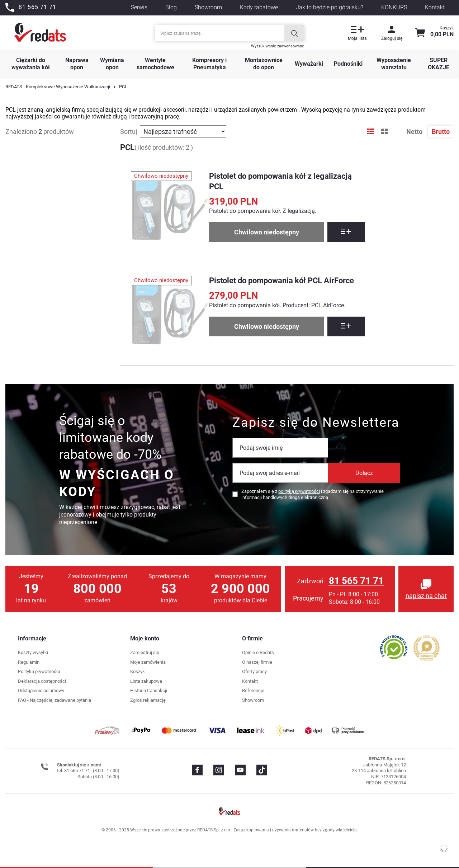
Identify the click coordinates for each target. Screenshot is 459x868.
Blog (171, 7)
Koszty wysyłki (33, 652)
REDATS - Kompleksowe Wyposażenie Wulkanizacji (58, 87)
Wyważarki (309, 64)
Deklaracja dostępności (42, 681)
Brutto (441, 132)
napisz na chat (426, 596)
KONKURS (394, 7)
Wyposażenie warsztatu (394, 64)
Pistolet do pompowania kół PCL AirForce (281, 281)
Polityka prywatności (39, 671)
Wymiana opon (112, 64)
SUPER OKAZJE (439, 64)
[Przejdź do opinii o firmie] (394, 647)
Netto (415, 132)
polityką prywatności (299, 491)
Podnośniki (348, 64)
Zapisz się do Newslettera (316, 423)
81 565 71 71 (356, 581)
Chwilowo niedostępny (267, 232)
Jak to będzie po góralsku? (330, 7)
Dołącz (364, 473)
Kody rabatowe (259, 7)
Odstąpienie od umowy (41, 690)
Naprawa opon (77, 64)
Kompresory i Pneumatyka (209, 64)
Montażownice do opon (264, 64)
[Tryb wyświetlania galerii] (385, 132)
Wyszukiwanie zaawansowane (278, 46)
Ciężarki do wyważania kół (31, 64)
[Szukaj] (294, 33)
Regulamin (29, 662)
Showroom (208, 7)
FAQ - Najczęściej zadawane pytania (55, 700)
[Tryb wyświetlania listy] (370, 132)
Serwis (139, 7)
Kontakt (435, 7)
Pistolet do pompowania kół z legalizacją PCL (280, 181)
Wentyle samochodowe (155, 64)
